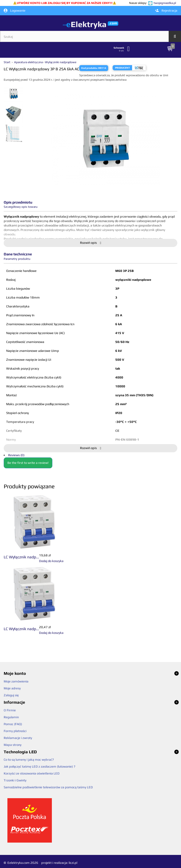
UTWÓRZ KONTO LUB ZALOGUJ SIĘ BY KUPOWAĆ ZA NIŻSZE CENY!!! (65, 3)
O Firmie (10, 710)
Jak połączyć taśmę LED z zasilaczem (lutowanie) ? (40, 766)
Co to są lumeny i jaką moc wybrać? (29, 760)
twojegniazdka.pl (165, 3)
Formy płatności (15, 731)
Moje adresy (12, 688)
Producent (122, 68)
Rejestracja (166, 10)
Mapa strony (13, 745)
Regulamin (11, 717)
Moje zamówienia (16, 681)
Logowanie (15, 11)
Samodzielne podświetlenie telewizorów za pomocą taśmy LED (48, 787)
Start (7, 62)
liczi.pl (73, 863)
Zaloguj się (11, 695)
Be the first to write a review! (28, 463)
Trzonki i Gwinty (15, 780)
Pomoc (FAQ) (13, 724)
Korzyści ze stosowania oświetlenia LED (32, 773)
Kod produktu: (90, 68)
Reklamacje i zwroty (18, 738)
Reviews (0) (16, 455)
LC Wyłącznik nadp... (21, 557)
